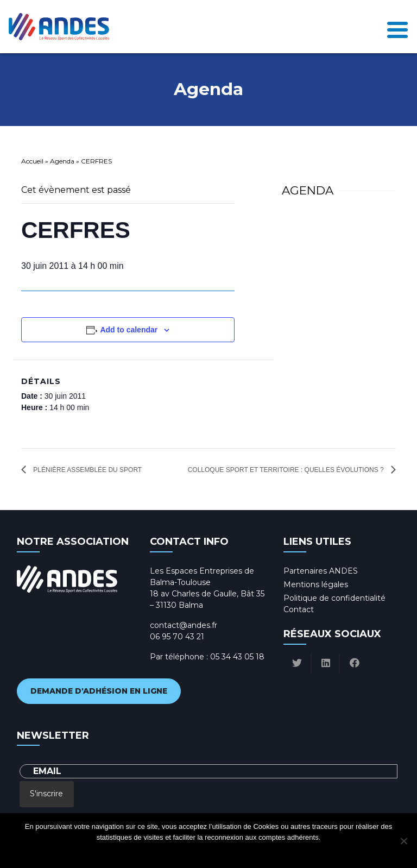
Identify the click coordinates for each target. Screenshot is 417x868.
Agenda (62, 161)
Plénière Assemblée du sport (87, 470)
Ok (165, 851)
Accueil (32, 161)
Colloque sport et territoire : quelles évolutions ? (287, 470)
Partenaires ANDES (321, 571)
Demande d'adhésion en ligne (99, 691)
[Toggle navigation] (397, 27)
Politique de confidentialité (334, 598)
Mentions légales (316, 584)
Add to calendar (129, 330)
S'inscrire (46, 794)
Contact (299, 609)
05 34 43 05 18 (237, 657)
